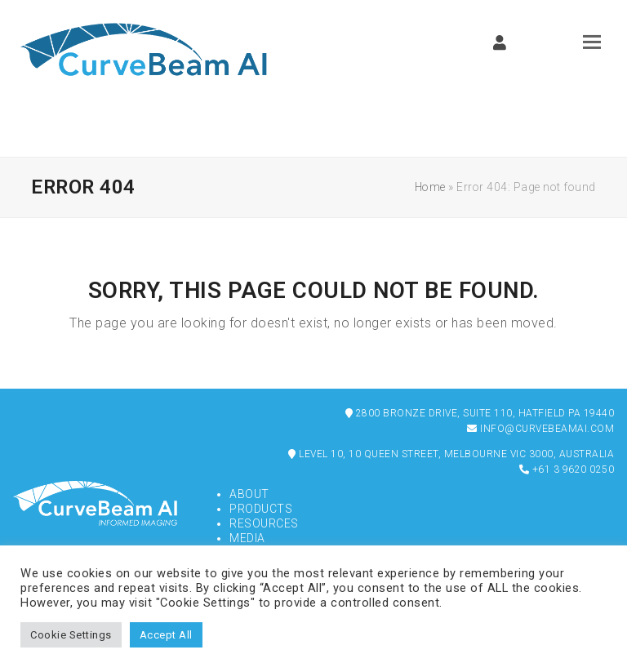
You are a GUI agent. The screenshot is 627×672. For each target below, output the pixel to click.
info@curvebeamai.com (540, 429)
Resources (264, 523)
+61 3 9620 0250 (567, 470)
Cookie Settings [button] (71, 635)
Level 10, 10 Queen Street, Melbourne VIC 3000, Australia (451, 454)
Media (247, 538)
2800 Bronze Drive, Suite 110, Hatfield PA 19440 (480, 413)
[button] (592, 42)
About (249, 494)
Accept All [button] (166, 635)
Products (261, 509)
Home (430, 187)
